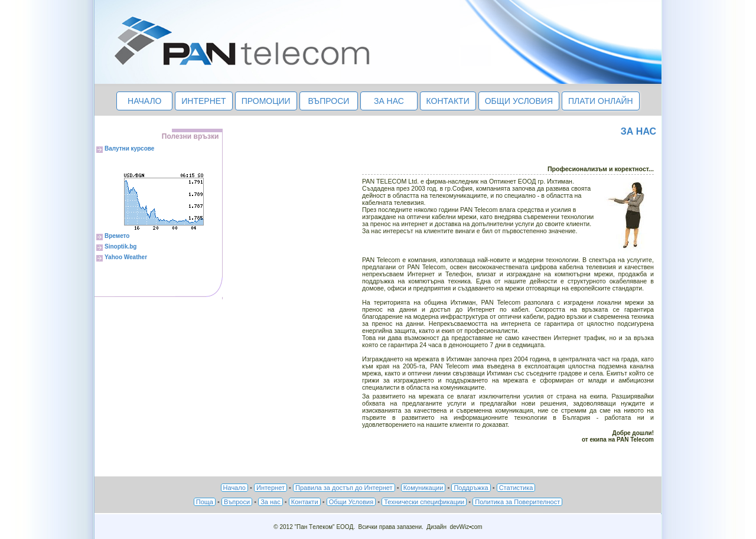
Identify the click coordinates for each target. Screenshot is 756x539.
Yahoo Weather (126, 257)
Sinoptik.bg (120, 246)
